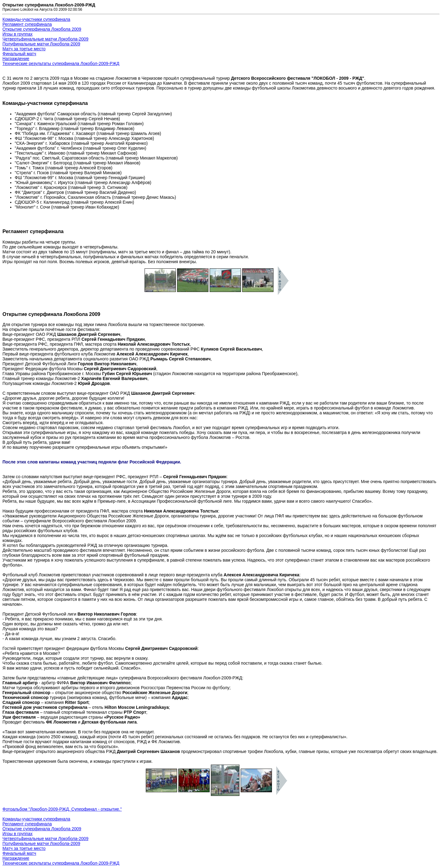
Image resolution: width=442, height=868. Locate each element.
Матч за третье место (24, 49)
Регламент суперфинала (27, 24)
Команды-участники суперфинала (36, 19)
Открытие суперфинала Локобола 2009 (42, 29)
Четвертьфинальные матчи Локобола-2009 (45, 39)
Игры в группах (17, 34)
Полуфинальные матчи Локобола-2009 (41, 44)
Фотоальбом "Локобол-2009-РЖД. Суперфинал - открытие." (62, 809)
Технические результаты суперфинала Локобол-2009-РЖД (61, 63)
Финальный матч (19, 54)
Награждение (16, 59)
